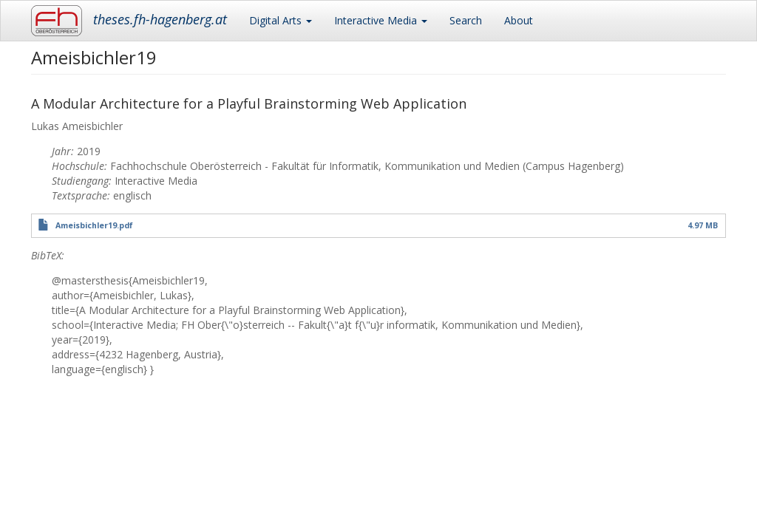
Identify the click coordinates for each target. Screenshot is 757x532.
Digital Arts (281, 20)
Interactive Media (381, 20)
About (519, 20)
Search (466, 20)
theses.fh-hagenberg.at (160, 19)
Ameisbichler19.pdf (94, 225)
